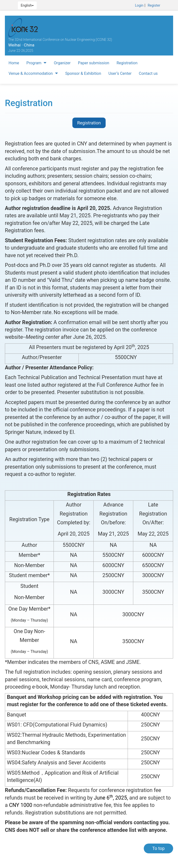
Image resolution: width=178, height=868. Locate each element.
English (27, 5)
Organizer (62, 63)
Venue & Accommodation (33, 73)
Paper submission (94, 63)
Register (154, 5)
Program (36, 63)
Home (14, 63)
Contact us (148, 73)
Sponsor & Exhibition (83, 73)
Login (139, 5)
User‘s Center (120, 73)
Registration (127, 63)
